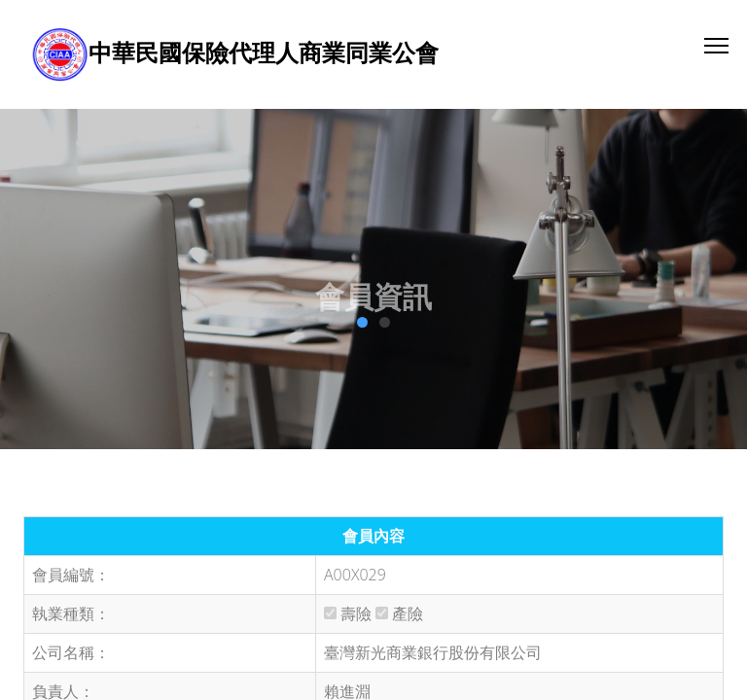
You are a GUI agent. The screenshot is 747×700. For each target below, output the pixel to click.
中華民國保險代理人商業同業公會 (264, 52)
